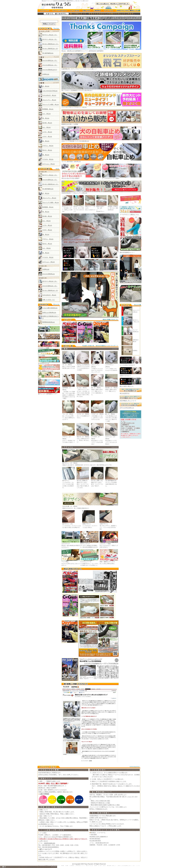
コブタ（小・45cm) (83, 414)
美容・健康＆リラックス (107, 562)
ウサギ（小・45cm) (97, 414)
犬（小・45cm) (67, 365)
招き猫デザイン (100, 211)
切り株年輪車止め (111, 481)
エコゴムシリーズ (86, 562)
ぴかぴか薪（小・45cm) (70, 506)
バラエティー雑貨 (105, 544)
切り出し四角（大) (97, 481)
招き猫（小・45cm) (111, 388)
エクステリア (66, 544)
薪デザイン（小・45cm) (70, 463)
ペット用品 (65, 562)
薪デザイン (66, 481)
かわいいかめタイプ (90, 210)
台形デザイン (104, 524)
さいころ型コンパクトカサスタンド (79, 210)
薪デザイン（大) (67, 524)
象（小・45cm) (110, 414)
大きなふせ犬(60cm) (83, 365)
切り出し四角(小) (82, 481)
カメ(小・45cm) (82, 388)
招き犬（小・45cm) (83, 437)
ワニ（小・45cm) (68, 414)
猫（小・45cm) (96, 388)
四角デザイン (87, 524)
